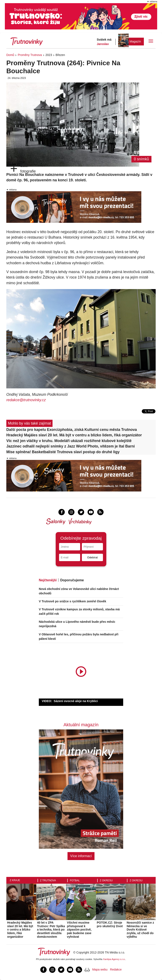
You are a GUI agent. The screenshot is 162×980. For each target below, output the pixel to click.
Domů (10, 55)
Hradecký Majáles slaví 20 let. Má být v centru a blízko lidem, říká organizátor (74, 435)
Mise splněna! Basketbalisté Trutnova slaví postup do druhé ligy (63, 452)
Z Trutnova (48, 880)
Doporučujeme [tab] (72, 580)
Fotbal (75, 880)
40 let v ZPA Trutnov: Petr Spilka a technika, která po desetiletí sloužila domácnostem (51, 930)
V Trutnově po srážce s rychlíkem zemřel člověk (72, 601)
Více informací (81, 856)
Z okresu (106, 880)
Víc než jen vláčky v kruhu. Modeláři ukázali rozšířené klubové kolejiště (69, 441)
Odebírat (92, 557)
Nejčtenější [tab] (48, 580)
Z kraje (15, 880)
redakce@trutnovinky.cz (26, 400)
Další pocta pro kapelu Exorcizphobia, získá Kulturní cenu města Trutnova (72, 430)
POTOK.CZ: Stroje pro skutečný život (110, 924)
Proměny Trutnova (30, 55)
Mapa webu (100, 969)
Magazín (135, 41)
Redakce (116, 969)
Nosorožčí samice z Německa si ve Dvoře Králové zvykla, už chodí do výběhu (140, 930)
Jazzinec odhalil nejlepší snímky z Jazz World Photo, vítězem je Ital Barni (71, 446)
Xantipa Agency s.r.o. (114, 959)
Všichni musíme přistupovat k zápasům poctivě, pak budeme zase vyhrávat (79, 930)
